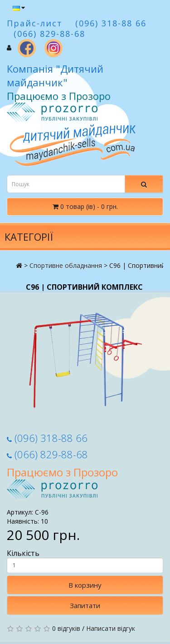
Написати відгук (111, 628)
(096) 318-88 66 (47, 438)
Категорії (29, 237)
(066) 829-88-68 (47, 454)
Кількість (85, 561)
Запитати (85, 605)
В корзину (85, 585)
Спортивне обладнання (66, 265)
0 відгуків (66, 628)
